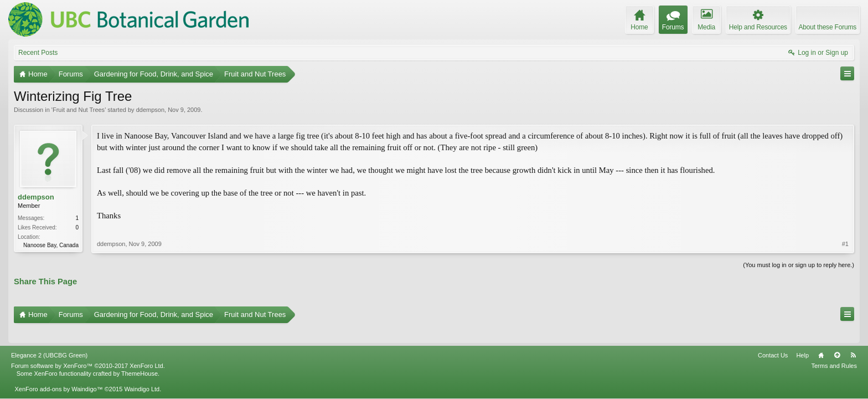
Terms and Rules (834, 350)
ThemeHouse (139, 358)
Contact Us (773, 340)
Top (837, 340)
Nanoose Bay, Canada (51, 245)
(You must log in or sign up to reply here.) (799, 264)
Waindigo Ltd (142, 374)
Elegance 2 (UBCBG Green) (49, 340)
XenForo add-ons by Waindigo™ (58, 374)
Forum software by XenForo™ (88, 350)
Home (821, 340)
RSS (853, 340)
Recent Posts (38, 53)
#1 (845, 232)
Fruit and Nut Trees (79, 110)
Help (802, 340)
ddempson (150, 110)
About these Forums (828, 27)
